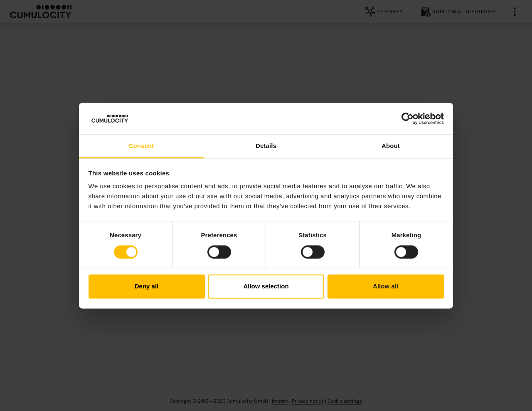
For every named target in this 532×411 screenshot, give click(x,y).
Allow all (385, 287)
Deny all (147, 287)
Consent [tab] (142, 146)
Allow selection (266, 287)
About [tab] (391, 146)
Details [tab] (266, 146)
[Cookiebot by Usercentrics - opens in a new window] (408, 118)
